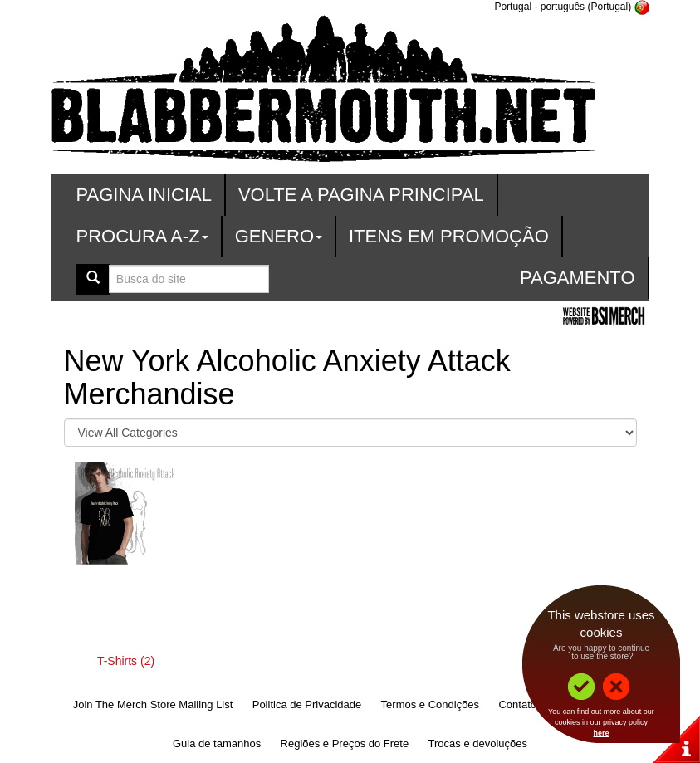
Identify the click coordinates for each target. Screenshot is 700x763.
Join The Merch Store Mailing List (153, 704)
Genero (279, 236)
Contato (517, 704)
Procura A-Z (142, 236)
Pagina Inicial (144, 195)
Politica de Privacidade (307, 704)
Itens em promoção (449, 236)
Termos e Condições (431, 704)
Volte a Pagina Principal (361, 195)
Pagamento (578, 278)
